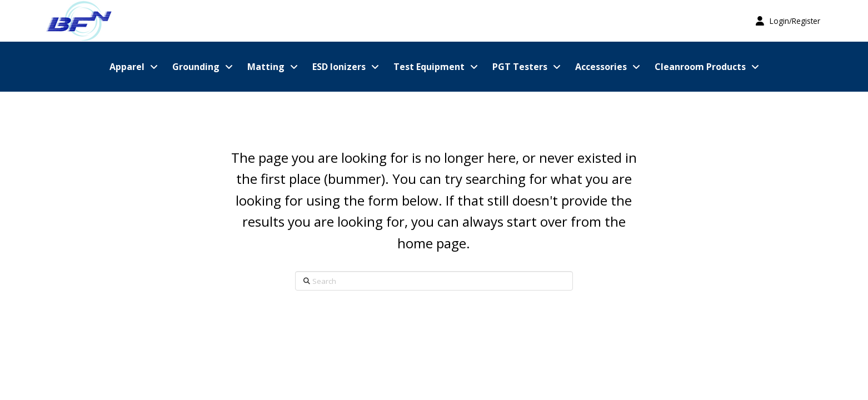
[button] (788, 21)
